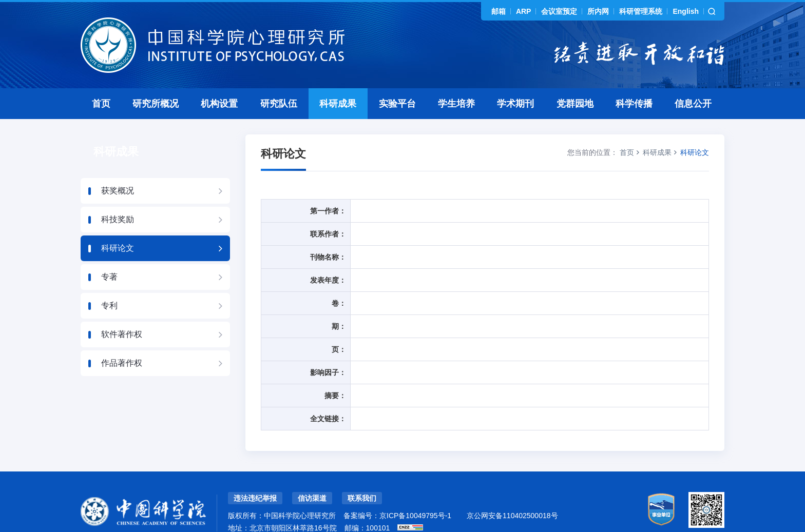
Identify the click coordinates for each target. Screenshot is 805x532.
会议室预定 (559, 11)
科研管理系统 (641, 11)
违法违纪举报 (255, 476)
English (686, 11)
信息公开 (693, 81)
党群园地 (575, 81)
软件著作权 (122, 312)
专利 (109, 283)
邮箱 (499, 11)
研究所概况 (156, 81)
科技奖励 (118, 197)
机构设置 (219, 81)
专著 (109, 254)
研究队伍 (279, 81)
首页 (101, 81)
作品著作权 (122, 340)
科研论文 (118, 225)
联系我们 (362, 476)
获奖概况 (118, 168)
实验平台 (397, 81)
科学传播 (634, 81)
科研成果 (338, 81)
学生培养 (456, 81)
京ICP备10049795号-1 (415, 493)
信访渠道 (312, 476)
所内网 (598, 11)
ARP (524, 11)
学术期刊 (515, 81)
